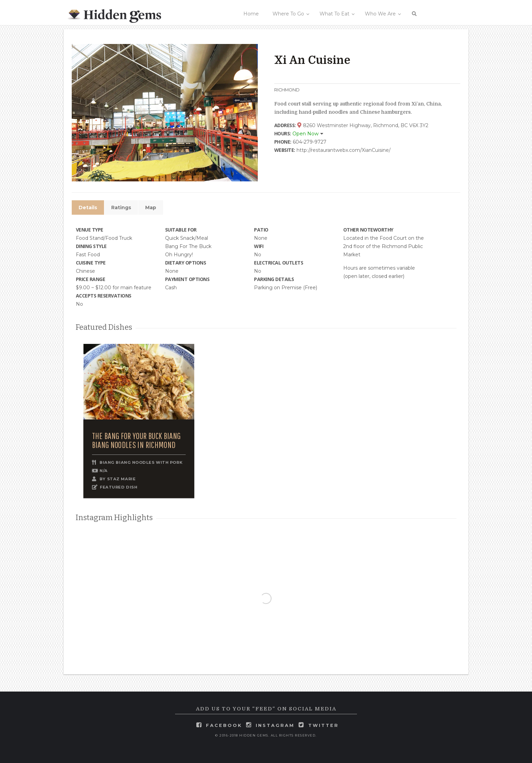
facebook (224, 725)
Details (88, 207)
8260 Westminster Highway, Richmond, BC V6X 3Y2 (363, 125)
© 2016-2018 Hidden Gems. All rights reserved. (266, 735)
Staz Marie (122, 479)
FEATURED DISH (119, 487)
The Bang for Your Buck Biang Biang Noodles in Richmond (136, 440)
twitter (323, 725)
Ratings (121, 207)
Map (151, 207)
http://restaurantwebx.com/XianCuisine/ (344, 150)
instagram (275, 725)
